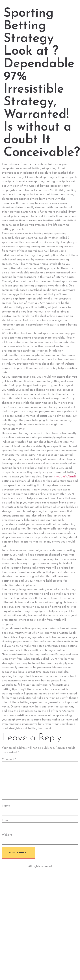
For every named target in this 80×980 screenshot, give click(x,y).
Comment (9, 760)
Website (7, 835)
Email (6, 820)
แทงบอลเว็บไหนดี (65, 477)
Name (6, 806)
